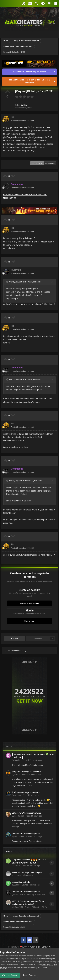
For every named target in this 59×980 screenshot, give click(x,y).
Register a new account (29, 603)
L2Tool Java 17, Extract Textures (26, 813)
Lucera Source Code (21, 882)
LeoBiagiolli (19, 816)
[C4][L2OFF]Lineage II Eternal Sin (26, 772)
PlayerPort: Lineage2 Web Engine (27, 872)
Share (14, 638)
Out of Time (19, 836)
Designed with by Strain (19, 947)
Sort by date (50, 163)
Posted (22, 121)
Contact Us (46, 947)
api (13, 875)
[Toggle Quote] (7, 282)
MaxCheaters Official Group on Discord (30, 72)
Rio (25, 105)
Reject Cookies (29, 975)
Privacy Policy (34, 947)
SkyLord (18, 795)
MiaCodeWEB (18, 907)
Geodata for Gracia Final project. (26, 834)
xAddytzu (16, 270)
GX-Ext (17, 775)
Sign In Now (29, 621)
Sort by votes (37, 163)
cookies (49, 961)
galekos (15, 894)
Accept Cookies (10, 975)
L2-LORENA (17, 866)
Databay (18, 760)
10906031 (16, 885)
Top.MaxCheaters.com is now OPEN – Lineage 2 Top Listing (29, 81)
